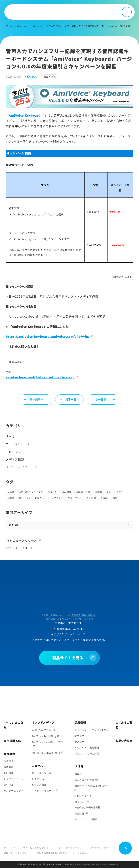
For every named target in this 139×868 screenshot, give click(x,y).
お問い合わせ (124, 741)
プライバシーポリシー (101, 848)
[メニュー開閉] (127, 12)
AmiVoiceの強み (14, 725)
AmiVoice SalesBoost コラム (49, 742)
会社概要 (9, 773)
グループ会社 (75, 498)
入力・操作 (115, 492)
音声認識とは (12, 741)
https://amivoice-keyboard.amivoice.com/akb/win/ (48, 336)
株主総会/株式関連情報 (87, 807)
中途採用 (79, 742)
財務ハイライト (83, 796)
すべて (10, 436)
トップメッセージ (14, 779)
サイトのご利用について (36, 848)
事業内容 (9, 767)
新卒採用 (79, 736)
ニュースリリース (18, 444)
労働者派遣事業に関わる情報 (52, 853)
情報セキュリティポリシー (17, 853)
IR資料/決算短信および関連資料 (91, 788)
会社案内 (9, 754)
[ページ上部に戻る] (125, 848)
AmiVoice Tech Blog (44, 736)
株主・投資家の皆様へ (87, 780)
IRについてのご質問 (86, 819)
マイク (57, 498)
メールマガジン (81, 853)
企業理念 (9, 761)
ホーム (9, 26)
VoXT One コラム (42, 730)
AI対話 (68, 492)
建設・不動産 (110, 498)
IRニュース (81, 774)
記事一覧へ (69, 399)
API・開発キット (38, 498)
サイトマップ (10, 848)
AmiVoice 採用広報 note (46, 753)
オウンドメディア (43, 722)
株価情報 (79, 814)
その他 (92, 498)
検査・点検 (50, 76)
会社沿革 (9, 785)
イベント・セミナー (20, 467)
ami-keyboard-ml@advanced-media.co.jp (40, 377)
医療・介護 (84, 492)
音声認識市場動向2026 (84, 615)
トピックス (36, 26)
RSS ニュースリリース (21, 540)
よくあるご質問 (124, 725)
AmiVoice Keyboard (25, 115)
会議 (12, 492)
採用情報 (80, 722)
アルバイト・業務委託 (87, 747)
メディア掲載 (15, 459)
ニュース (22, 26)
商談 (99, 492)
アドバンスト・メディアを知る (92, 730)
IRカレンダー (82, 802)
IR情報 (79, 766)
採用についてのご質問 (87, 753)
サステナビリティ (13, 791)
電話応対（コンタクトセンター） (39, 492)
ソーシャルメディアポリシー (69, 848)
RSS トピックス (17, 548)
